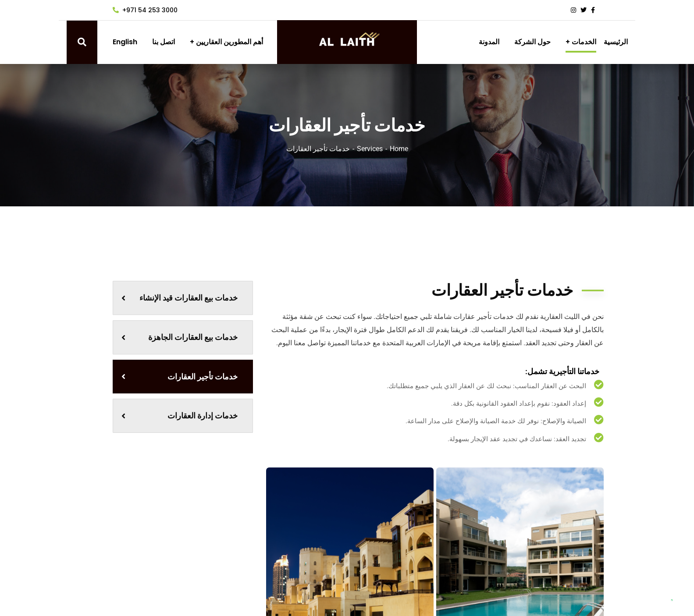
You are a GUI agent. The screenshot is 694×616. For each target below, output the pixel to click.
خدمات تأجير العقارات (180, 377)
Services (370, 149)
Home (399, 149)
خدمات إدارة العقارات (180, 416)
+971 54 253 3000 (145, 10)
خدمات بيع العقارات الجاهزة (180, 337)
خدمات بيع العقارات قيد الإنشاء (180, 298)
